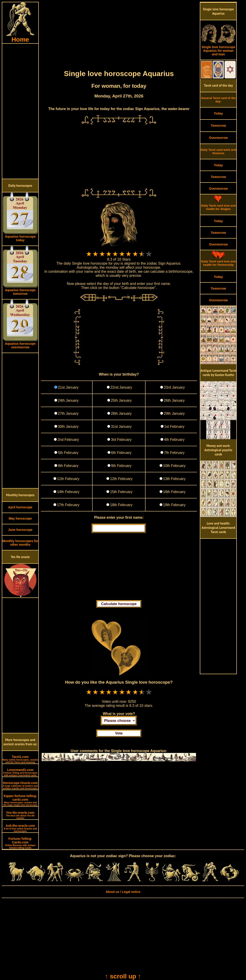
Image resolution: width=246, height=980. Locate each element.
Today (218, 113)
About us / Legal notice (123, 892)
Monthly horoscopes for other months (20, 543)
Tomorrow (218, 126)
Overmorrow (218, 138)
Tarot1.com (20, 759)
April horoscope (20, 507)
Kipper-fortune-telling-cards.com (20, 800)
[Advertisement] (20, 111)
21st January (68, 387)
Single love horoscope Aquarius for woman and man (218, 49)
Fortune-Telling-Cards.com (20, 843)
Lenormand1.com (20, 772)
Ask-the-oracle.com (20, 828)
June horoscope (20, 530)
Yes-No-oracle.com (20, 815)
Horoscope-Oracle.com (20, 785)
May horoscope (20, 518)
